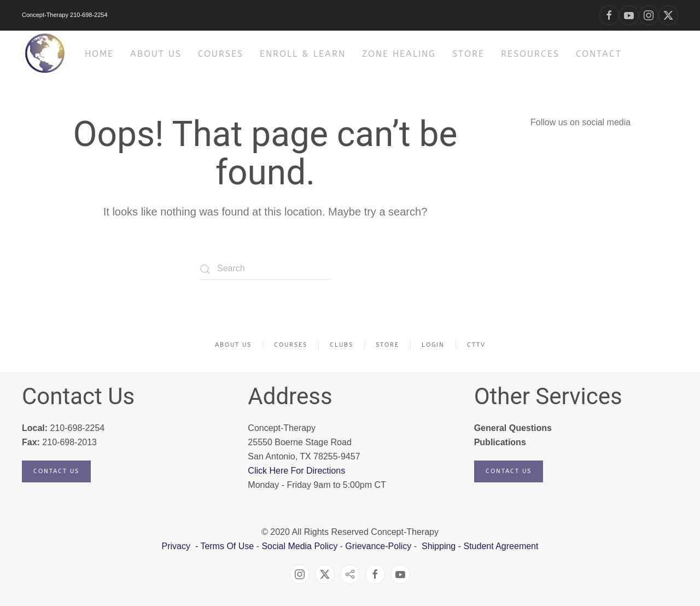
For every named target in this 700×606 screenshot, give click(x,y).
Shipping (439, 546)
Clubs (342, 345)
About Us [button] (156, 54)
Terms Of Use (227, 546)
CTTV (476, 345)
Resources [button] (530, 54)
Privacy (177, 546)
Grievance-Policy (378, 546)
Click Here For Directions (296, 471)
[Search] (265, 269)
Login (433, 345)
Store (468, 54)
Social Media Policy (298, 546)
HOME (99, 54)
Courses (221, 54)
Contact (599, 54)
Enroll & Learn (303, 54)
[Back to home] (45, 54)
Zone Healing (399, 54)
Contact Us (56, 471)
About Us (233, 345)
